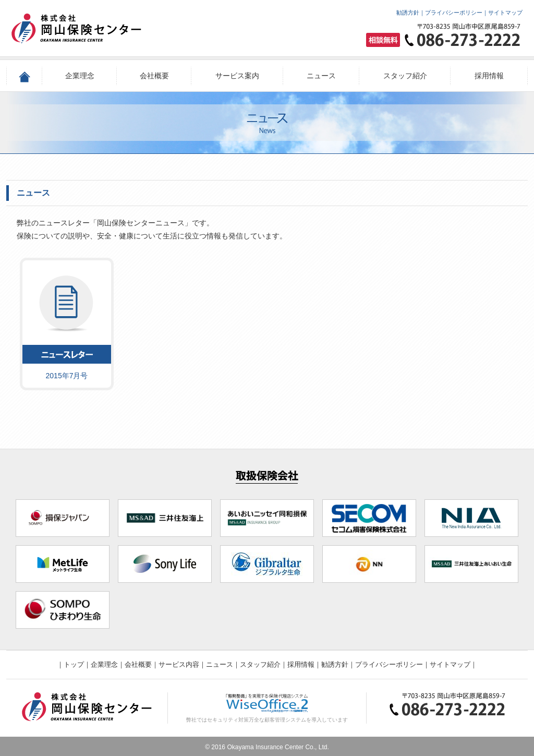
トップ (74, 664)
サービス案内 (237, 76)
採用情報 (489, 76)
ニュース (321, 76)
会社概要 (154, 76)
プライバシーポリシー (454, 13)
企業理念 (80, 76)
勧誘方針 (408, 13)
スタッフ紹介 (405, 76)
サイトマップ (505, 13)
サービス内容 (179, 664)
